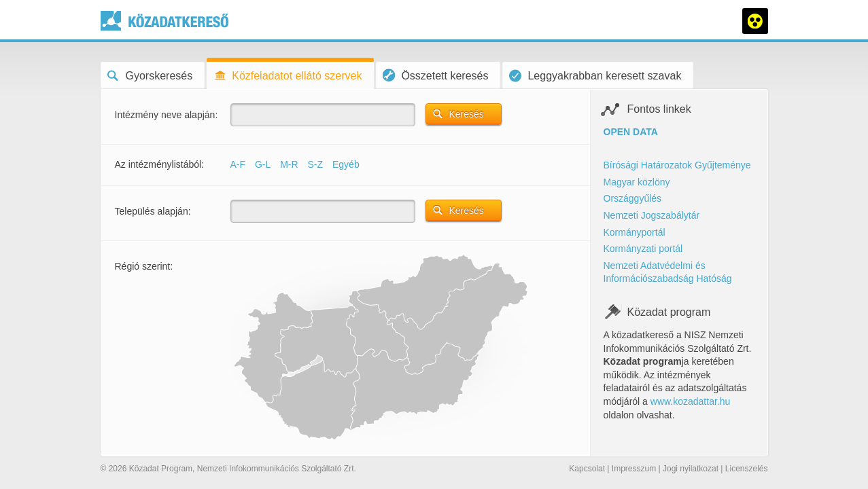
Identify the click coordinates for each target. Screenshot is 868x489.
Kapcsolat (587, 469)
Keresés (467, 114)
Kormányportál (635, 232)
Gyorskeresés (150, 76)
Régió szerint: (144, 266)
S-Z (316, 164)
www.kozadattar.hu (691, 401)
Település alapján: (153, 211)
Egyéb (346, 164)
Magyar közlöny (637, 182)
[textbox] (323, 115)
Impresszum (634, 469)
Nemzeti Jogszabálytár (652, 215)
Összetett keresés (435, 75)
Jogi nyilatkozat (691, 469)
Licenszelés (747, 469)
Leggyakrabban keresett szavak (595, 76)
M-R (289, 164)
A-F (238, 164)
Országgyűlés (633, 198)
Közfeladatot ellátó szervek (288, 76)
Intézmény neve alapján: (167, 115)
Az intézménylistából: (160, 164)
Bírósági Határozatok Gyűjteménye (677, 165)
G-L (263, 164)
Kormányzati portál (643, 249)
